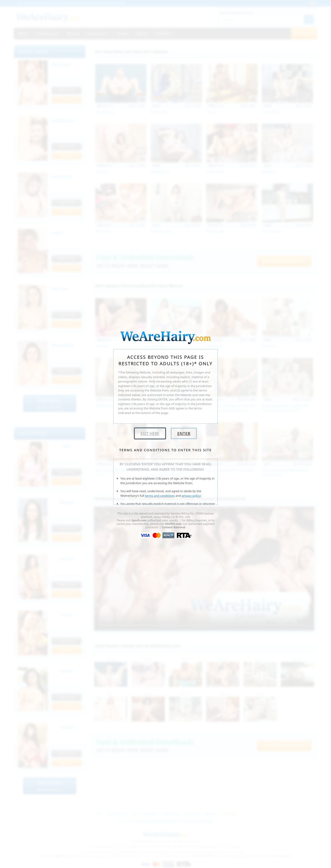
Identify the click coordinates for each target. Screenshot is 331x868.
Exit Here (150, 433)
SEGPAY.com (173, 524)
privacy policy (191, 496)
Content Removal (173, 527)
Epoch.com (139, 520)
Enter (184, 433)
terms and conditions (160, 496)
